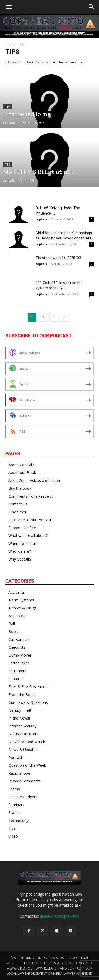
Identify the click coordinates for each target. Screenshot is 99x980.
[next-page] (65, 317)
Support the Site (22, 528)
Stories (14, 813)
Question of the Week (27, 765)
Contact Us (18, 504)
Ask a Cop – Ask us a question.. (35, 480)
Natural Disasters (23, 734)
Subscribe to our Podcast (30, 520)
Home (10, 44)
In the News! (19, 718)
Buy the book (20, 488)
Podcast (15, 757)
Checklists (17, 647)
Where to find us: (23, 543)
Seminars (16, 805)
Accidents (14, 62)
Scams (14, 789)
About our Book (22, 473)
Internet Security (22, 726)
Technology (18, 820)
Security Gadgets (23, 797)
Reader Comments (25, 781)
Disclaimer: (18, 512)
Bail (12, 624)
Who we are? (20, 551)
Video (13, 836)
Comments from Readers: (31, 496)
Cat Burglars (19, 639)
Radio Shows (20, 773)
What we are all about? (28, 536)
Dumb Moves (20, 655)
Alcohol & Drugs (64, 62)
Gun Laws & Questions (28, 702)
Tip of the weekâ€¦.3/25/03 (58, 258)
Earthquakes (19, 663)
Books (14, 632)
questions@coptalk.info (60, 916)
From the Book (22, 694)
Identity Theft (20, 710)
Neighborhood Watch (27, 742)
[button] (9, 7)
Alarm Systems (37, 62)
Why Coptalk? (20, 559)
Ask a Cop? (18, 616)
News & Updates (23, 750)
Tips (8, 107)
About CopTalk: (22, 465)
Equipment (18, 671)
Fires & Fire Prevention (28, 687)
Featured (16, 679)
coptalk (9, 123)
